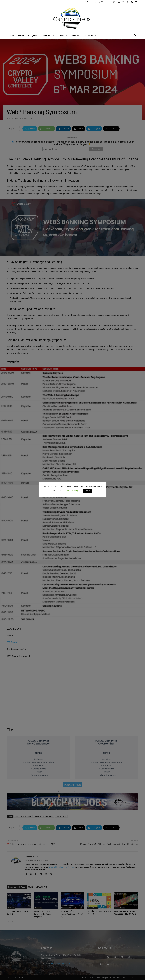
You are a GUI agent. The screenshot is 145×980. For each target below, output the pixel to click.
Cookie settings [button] (73, 491)
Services (23, 36)
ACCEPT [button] (87, 491)
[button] (135, 36)
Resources (76, 36)
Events (62, 36)
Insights (49, 36)
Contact (91, 36)
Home (11, 36)
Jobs (36, 36)
